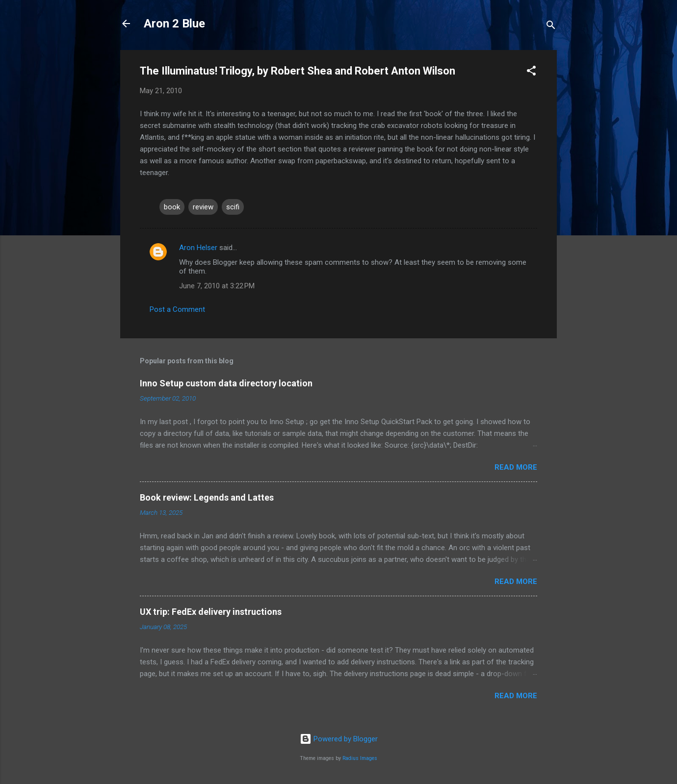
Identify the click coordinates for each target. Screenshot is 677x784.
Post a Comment (177, 309)
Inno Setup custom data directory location (226, 383)
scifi (233, 207)
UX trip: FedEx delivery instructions (211, 612)
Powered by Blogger (339, 739)
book (172, 207)
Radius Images (360, 758)
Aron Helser (198, 248)
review (203, 207)
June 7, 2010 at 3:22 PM (217, 286)
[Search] (551, 27)
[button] (531, 72)
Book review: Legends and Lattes (207, 497)
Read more (516, 467)
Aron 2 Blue (174, 24)
